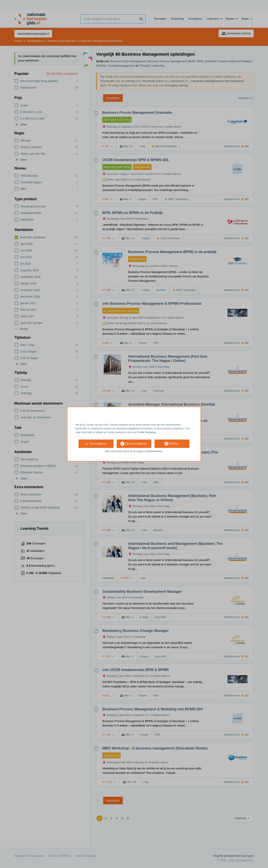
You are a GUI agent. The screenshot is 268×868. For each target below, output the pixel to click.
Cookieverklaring (153, 451)
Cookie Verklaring (146, 432)
